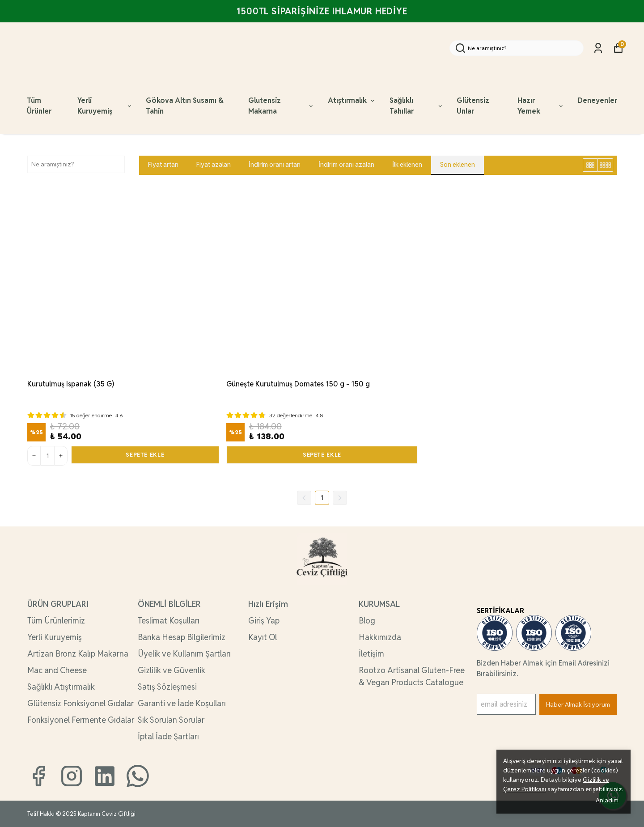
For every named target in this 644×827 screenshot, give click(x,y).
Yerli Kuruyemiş (105, 106)
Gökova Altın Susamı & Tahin (185, 106)
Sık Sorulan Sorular (171, 720)
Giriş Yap (264, 621)
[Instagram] (72, 776)
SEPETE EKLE (145, 456)
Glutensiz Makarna (281, 106)
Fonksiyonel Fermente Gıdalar (81, 720)
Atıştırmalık (352, 100)
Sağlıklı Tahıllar (416, 106)
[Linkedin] (105, 776)
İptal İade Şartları (168, 736)
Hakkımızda (380, 637)
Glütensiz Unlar (473, 106)
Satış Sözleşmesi (167, 687)
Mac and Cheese (57, 670)
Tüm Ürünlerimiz (56, 621)
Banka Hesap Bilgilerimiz (182, 637)
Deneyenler (597, 100)
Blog (367, 621)
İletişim (371, 654)
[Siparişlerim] (598, 48)
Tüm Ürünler (39, 106)
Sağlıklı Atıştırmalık (61, 687)
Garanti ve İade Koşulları (182, 703)
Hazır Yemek (541, 106)
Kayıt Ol (263, 637)
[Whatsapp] (138, 776)
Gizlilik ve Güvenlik (172, 670)
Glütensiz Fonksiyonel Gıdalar (80, 703)
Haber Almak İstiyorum (578, 704)
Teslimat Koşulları (169, 621)
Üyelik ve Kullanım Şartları (184, 654)
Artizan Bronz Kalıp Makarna (78, 654)
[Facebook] (38, 776)
